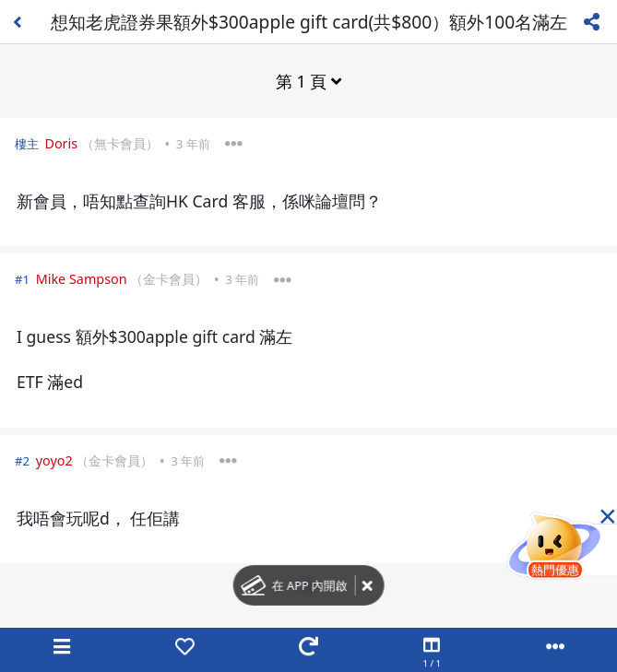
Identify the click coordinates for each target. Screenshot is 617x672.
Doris (61, 143)
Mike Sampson (82, 279)
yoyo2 (54, 460)
